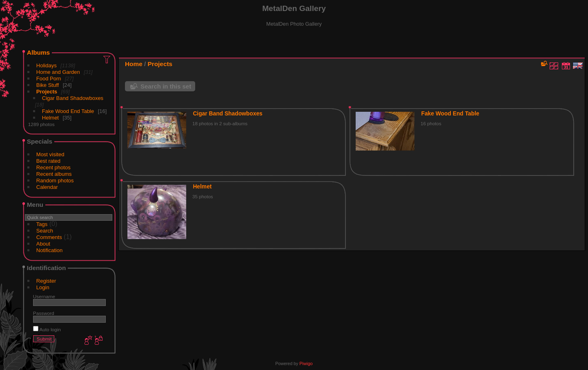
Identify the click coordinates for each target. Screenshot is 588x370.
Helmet (50, 118)
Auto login (47, 329)
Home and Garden (58, 72)
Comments (49, 237)
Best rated (48, 161)
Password (44, 313)
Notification (49, 250)
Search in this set (166, 86)
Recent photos (53, 167)
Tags (42, 224)
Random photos (55, 181)
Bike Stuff (48, 85)
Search (45, 231)
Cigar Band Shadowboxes (73, 98)
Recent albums (54, 174)
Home (134, 64)
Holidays (47, 65)
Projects (47, 92)
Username (44, 296)
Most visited (50, 154)
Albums (38, 52)
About (43, 244)
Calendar (47, 187)
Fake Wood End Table (68, 111)
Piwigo (306, 363)
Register (46, 281)
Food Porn (49, 79)
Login (43, 287)
